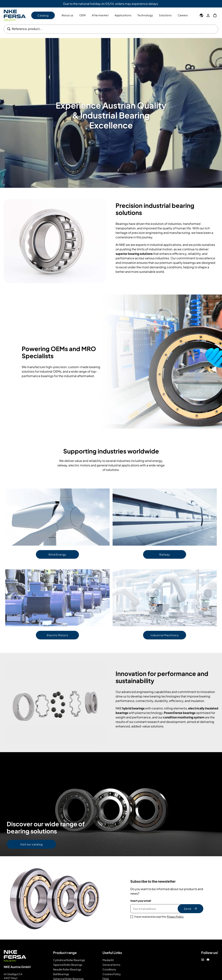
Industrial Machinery (165, 635)
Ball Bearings (61, 974)
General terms (111, 965)
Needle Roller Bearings (67, 969)
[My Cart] (215, 15)
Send (190, 909)
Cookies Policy (112, 974)
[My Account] (208, 15)
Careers (183, 15)
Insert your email (141, 901)
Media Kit (108, 960)
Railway (165, 554)
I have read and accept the (159, 917)
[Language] (201, 15)
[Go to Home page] (15, 15)
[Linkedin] (203, 960)
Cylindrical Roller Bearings (69, 960)
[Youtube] (208, 960)
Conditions (109, 969)
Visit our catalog (31, 844)
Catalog (43, 15)
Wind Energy (57, 554)
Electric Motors (57, 635)
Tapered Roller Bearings (68, 965)
